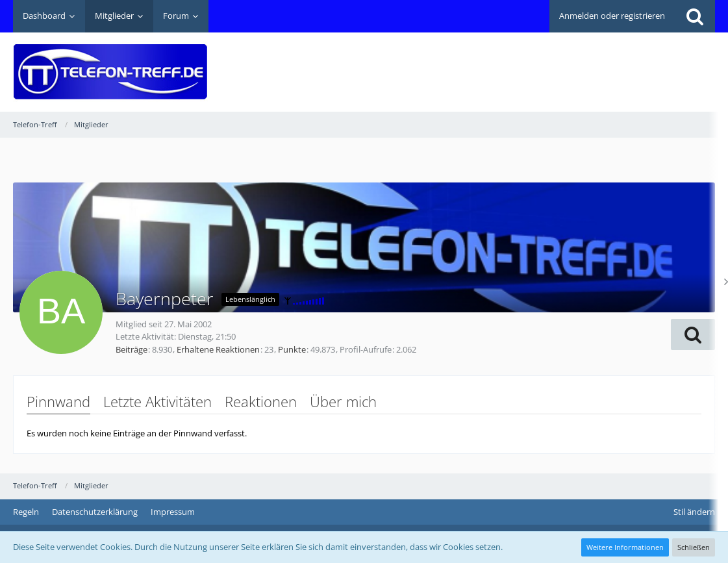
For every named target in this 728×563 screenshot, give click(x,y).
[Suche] (695, 16)
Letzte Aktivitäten (157, 401)
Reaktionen (261, 401)
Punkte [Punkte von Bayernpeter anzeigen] (292, 349)
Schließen (694, 547)
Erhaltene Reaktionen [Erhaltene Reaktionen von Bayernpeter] (218, 349)
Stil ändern (694, 512)
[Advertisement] (479, 62)
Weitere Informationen (625, 547)
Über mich (343, 401)
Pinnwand (58, 401)
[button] (693, 334)
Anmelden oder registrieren (612, 16)
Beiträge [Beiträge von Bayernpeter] (132, 349)
